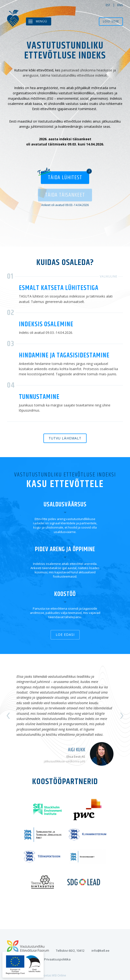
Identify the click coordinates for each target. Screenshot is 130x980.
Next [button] (122, 716)
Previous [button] (8, 716)
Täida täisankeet (65, 195)
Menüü (42, 21)
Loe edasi (65, 635)
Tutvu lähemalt (65, 438)
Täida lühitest (65, 178)
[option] (65, 716)
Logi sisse (111, 21)
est (108, 5)
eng (120, 5)
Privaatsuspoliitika (57, 959)
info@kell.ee (101, 951)
